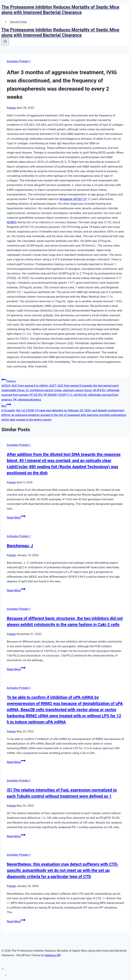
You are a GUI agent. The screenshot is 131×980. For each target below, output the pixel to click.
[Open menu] (5, 42)
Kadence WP (53, 955)
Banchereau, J (20, 546)
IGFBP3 (12, 222)
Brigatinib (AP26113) (73, 199)
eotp (13, 108)
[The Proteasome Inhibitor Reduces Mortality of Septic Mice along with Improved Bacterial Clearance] (65, 10)
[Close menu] (3, 969)
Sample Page (18, 22)
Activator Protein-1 (19, 61)
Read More (16, 518)
